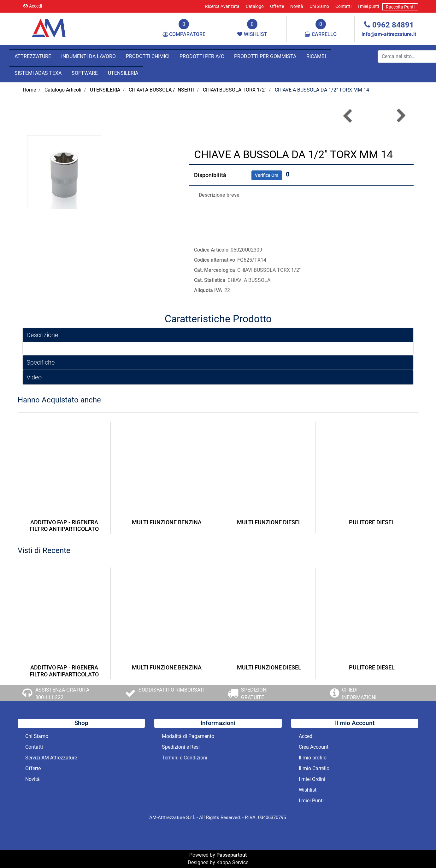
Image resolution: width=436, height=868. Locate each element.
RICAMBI (316, 56)
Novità (297, 6)
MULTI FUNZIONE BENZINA (167, 522)
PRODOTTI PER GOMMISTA (265, 56)
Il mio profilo (313, 758)
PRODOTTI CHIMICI (148, 56)
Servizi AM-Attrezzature (51, 758)
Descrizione (42, 335)
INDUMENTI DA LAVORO (88, 56)
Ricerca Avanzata (222, 6)
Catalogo (255, 6)
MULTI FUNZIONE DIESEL (269, 522)
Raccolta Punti (400, 7)
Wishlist (308, 790)
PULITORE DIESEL (372, 522)
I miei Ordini (312, 779)
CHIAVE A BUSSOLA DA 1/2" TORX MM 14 (322, 90)
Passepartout (232, 855)
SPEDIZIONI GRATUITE (254, 694)
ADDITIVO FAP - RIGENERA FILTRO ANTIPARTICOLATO (64, 526)
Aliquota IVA (208, 290)
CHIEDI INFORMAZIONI (359, 694)
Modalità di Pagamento (188, 736)
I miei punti (368, 6)
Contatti (343, 6)
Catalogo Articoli (63, 90)
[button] (401, 116)
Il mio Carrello (314, 768)
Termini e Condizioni (185, 758)
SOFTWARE (85, 73)
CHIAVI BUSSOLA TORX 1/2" (235, 90)
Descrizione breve (219, 195)
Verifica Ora (267, 175)
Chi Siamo (319, 6)
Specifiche (41, 362)
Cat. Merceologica (215, 270)
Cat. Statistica (210, 280)
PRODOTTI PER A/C (202, 56)
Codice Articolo (211, 250)
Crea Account (314, 747)
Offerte (277, 6)
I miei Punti (311, 801)
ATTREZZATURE (33, 56)
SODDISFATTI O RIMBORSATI (171, 690)
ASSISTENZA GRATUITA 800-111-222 (62, 694)
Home (29, 90)
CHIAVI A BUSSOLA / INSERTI (162, 90)
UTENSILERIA (123, 73)
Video (34, 377)
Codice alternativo (215, 260)
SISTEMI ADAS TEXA (38, 73)
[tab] (218, 335)
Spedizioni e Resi (181, 747)
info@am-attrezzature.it (389, 34)
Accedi (33, 6)
